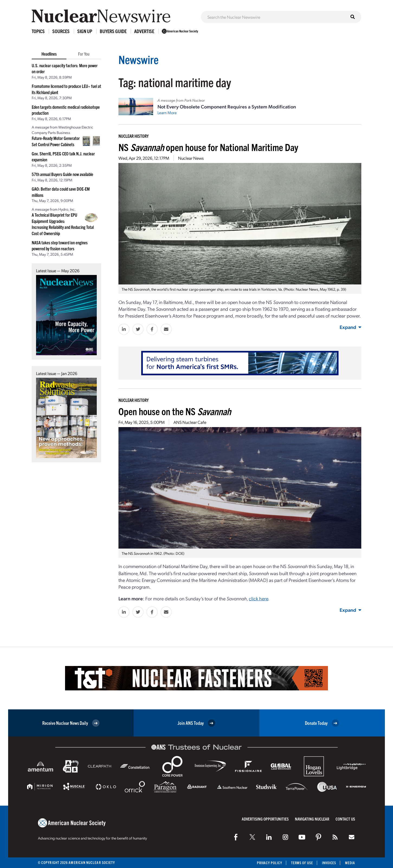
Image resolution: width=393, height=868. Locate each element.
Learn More (167, 113)
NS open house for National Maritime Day (208, 147)
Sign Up (85, 31)
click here (258, 598)
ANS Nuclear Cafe (190, 422)
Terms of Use (301, 863)
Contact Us (345, 819)
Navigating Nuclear (312, 819)
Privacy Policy (268, 863)
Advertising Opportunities (265, 819)
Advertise (144, 31)
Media (350, 863)
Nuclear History (133, 136)
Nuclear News (191, 158)
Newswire (139, 59)
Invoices (329, 863)
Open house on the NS (175, 411)
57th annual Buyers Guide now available (62, 174)
